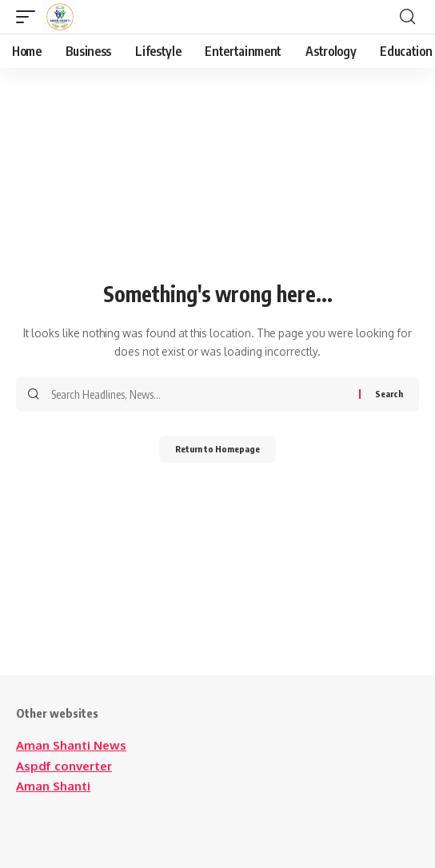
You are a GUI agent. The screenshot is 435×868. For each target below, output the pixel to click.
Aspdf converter (64, 766)
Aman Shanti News (71, 745)
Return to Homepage (217, 449)
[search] (407, 17)
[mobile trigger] (30, 17)
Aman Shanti (53, 786)
